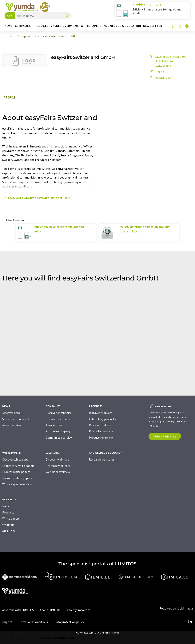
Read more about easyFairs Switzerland (36, 198)
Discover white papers (17, 459)
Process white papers (16, 472)
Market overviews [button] (65, 26)
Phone (156, 72)
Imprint (7, 622)
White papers (11, 518)
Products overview (101, 437)
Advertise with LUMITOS (18, 610)
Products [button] (40, 26)
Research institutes (102, 459)
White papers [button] (91, 26)
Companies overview (59, 437)
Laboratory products (102, 419)
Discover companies (59, 413)
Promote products (101, 431)
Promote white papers (17, 478)
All (9, 16)
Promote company (58, 431)
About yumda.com (78, 610)
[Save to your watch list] (173, 26)
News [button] (9, 26)
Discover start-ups (58, 419)
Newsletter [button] (153, 26)
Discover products (101, 413)
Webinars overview (58, 472)
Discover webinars (57, 459)
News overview (12, 425)
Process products (100, 425)
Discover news (11, 413)
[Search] (67, 16)
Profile (10, 97)
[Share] (180, 26)
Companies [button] (23, 26)
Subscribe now (165, 436)
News (6, 506)
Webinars (8, 525)
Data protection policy (69, 622)
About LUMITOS (50, 610)
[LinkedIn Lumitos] (190, 622)
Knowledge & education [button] (122, 26)
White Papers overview (17, 484)
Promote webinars (58, 466)
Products (8, 512)
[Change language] (187, 26)
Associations (54, 425)
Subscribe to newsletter (18, 419)
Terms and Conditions (34, 622)
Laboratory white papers (18, 466)
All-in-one (9, 531)
